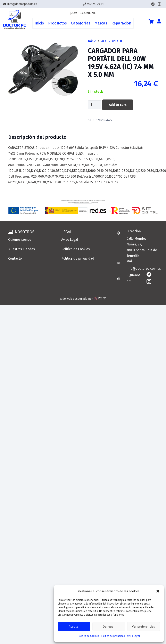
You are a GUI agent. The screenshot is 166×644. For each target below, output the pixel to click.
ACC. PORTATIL (112, 41)
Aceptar (74, 627)
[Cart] (151, 21)
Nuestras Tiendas (22, 249)
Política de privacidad (113, 636)
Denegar (109, 627)
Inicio (92, 41)
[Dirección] (121, 233)
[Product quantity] (95, 105)
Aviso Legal (133, 636)
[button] (158, 591)
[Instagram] (159, 4)
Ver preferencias (143, 627)
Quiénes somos (20, 240)
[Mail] (121, 263)
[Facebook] (153, 4)
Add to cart (118, 105)
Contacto (15, 258)
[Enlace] (15, 20)
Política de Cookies (88, 636)
